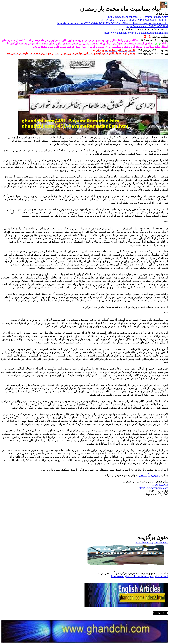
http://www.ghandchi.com (153, 488)
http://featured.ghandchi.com (152, 542)
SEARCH (161, 613)
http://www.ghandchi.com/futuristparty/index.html (140, 576)
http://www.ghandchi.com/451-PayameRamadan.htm (138, 17)
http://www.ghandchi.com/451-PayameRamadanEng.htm (136, 33)
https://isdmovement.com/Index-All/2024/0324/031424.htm (134, 20)
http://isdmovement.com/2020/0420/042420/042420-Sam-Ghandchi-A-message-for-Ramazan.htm (113, 23)
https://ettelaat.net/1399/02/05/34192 (147, 26)
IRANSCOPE (160, 485)
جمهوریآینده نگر (149, 475)
